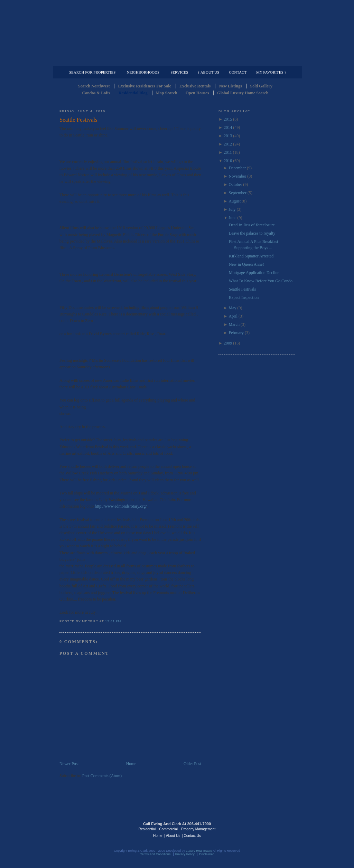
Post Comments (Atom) (102, 776)
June (233, 218)
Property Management (258, 61)
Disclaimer (206, 854)
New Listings (230, 86)
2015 (228, 119)
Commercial (176, 61)
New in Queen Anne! (246, 264)
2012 (228, 144)
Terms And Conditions (156, 854)
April (233, 316)
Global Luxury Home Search (243, 93)
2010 (228, 161)
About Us (173, 836)
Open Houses (197, 93)
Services (179, 72)
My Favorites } (271, 72)
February (236, 333)
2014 (228, 128)
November (238, 176)
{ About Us (208, 72)
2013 (228, 136)
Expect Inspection (244, 298)
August (235, 201)
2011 (228, 152)
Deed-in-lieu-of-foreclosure (252, 225)
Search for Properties (92, 72)
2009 (228, 343)
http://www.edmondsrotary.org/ (121, 506)
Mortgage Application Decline (254, 273)
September (238, 193)
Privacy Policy (185, 854)
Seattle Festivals (78, 120)
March (234, 324)
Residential (147, 829)
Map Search (167, 93)
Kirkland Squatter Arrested (251, 256)
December (237, 168)
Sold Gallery (261, 86)
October (236, 185)
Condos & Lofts (96, 93)
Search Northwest (94, 86)
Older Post (192, 764)
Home (131, 764)
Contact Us (192, 836)
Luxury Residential (95, 61)
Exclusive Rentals (195, 86)
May (233, 308)
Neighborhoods (143, 72)
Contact (238, 72)
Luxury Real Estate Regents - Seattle (90, 829)
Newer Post (69, 764)
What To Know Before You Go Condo (261, 281)
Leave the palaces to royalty (252, 233)
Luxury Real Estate (264, 829)
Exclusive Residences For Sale (144, 86)
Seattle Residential (177, 33)
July (232, 209)
